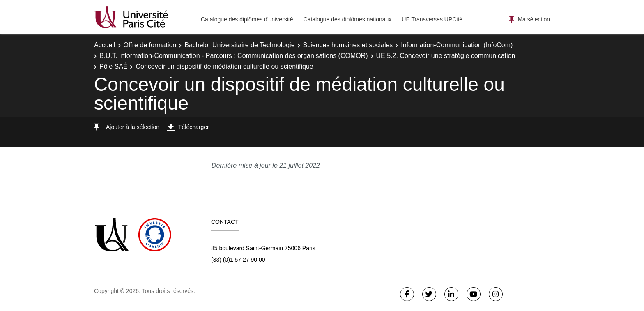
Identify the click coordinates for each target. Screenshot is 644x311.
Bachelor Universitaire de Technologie (239, 45)
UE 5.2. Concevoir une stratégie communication (446, 56)
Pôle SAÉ (113, 66)
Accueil (105, 45)
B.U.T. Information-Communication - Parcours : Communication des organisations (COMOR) (234, 56)
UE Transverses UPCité (432, 19)
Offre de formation (150, 45)
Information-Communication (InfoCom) (457, 45)
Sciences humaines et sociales (348, 45)
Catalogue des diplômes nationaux (347, 19)
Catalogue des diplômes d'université (247, 19)
